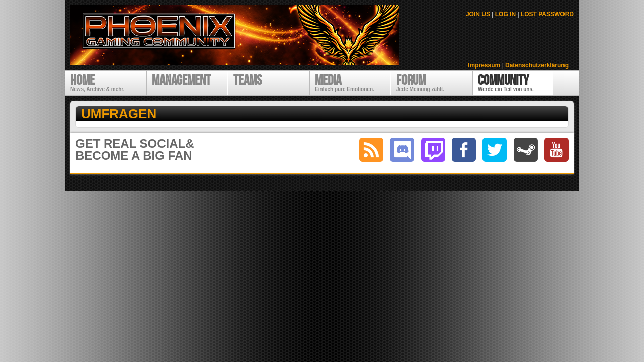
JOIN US (478, 14)
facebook (464, 150)
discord (402, 150)
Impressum (484, 65)
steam (526, 150)
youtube (556, 150)
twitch (433, 150)
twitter (495, 150)
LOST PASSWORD (547, 14)
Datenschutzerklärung (537, 65)
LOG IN (505, 14)
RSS (371, 150)
